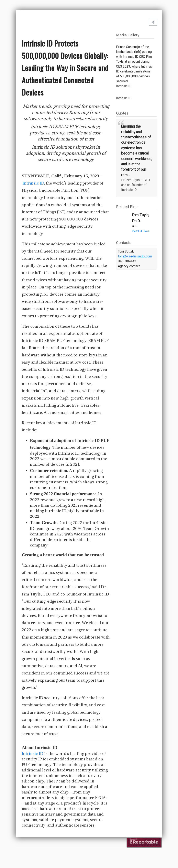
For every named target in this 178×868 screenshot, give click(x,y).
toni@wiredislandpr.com (135, 256)
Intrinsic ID (33, 183)
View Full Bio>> (141, 231)
